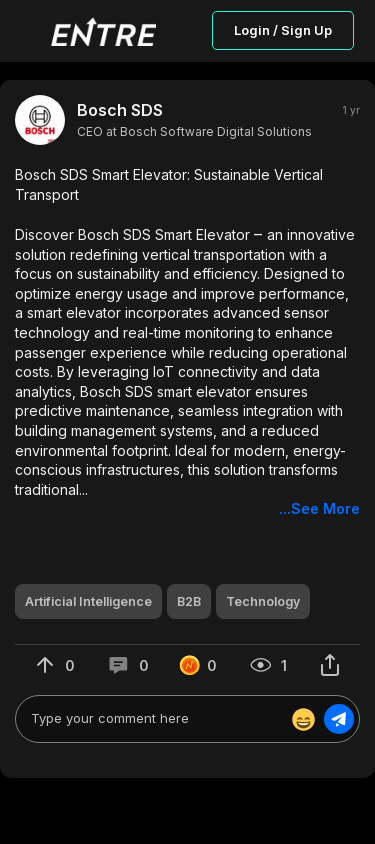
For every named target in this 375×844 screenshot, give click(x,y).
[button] (187, 342)
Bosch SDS (120, 110)
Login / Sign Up (283, 30)
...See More (319, 508)
